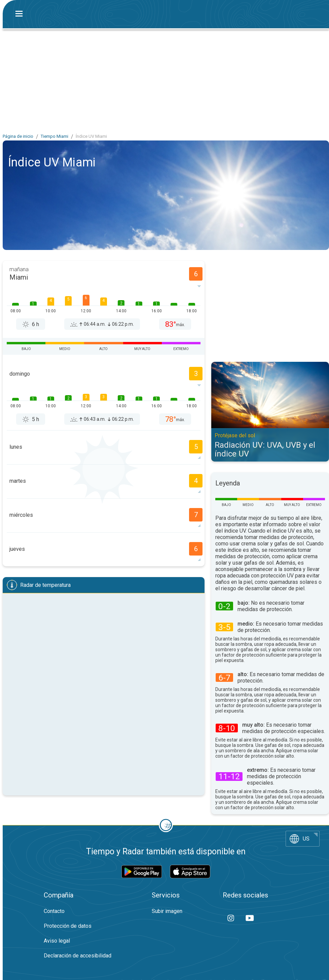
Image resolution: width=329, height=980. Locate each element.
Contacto (54, 911)
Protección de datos (68, 926)
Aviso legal (57, 941)
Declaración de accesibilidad (78, 956)
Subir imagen (167, 911)
